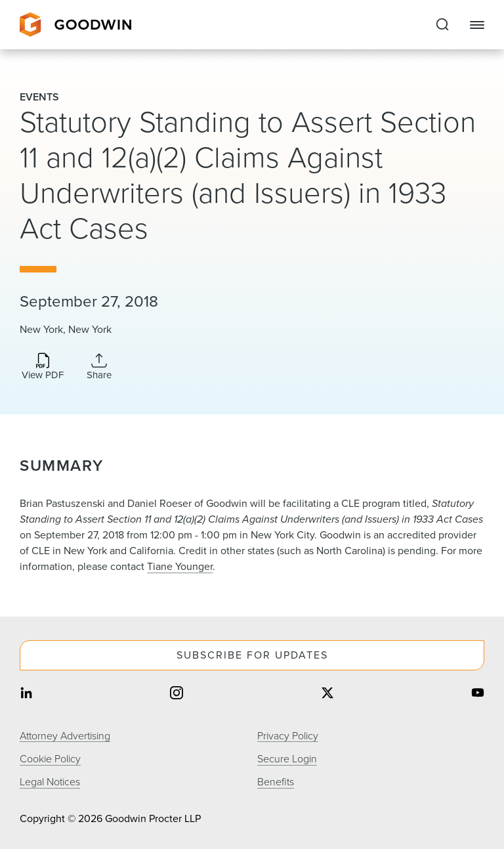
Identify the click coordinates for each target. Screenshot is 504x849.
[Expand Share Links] (99, 366)
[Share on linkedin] (26, 694)
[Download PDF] (43, 367)
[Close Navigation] (477, 25)
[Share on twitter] (327, 694)
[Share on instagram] (177, 694)
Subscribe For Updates (252, 655)
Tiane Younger (180, 566)
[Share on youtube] (478, 694)
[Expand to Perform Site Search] (442, 25)
